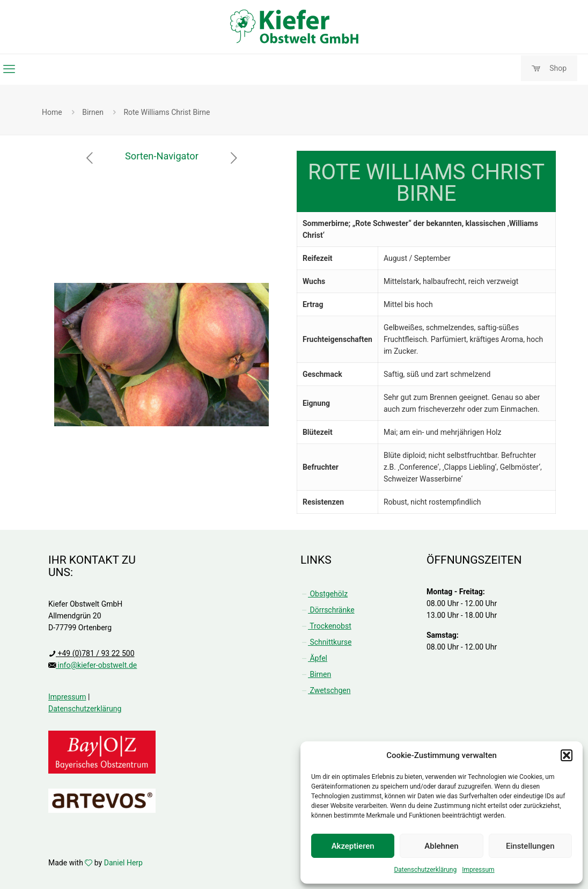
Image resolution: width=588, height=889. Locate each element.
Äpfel (314, 658)
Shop (549, 68)
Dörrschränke (328, 610)
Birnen (93, 112)
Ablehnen (441, 846)
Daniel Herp (123, 863)
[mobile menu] (9, 69)
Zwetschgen (325, 690)
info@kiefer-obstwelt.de (96, 665)
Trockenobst (326, 626)
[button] (567, 755)
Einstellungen (530, 846)
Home (52, 112)
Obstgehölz (324, 594)
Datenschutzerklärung (425, 870)
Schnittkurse (326, 642)
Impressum (478, 870)
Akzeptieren (353, 846)
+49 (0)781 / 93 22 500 (95, 653)
